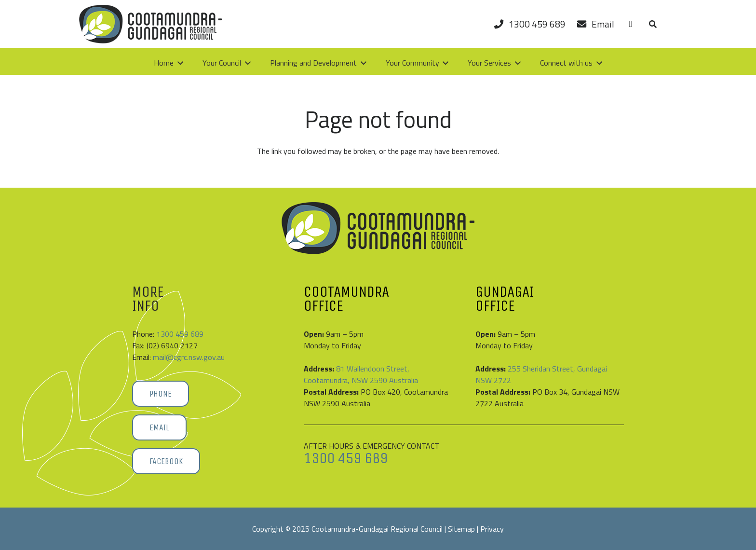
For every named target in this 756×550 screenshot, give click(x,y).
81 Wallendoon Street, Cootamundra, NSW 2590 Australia (361, 374)
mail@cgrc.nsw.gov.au (189, 357)
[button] (653, 24)
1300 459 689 (180, 334)
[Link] (631, 24)
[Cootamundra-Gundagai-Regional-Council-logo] (150, 24)
